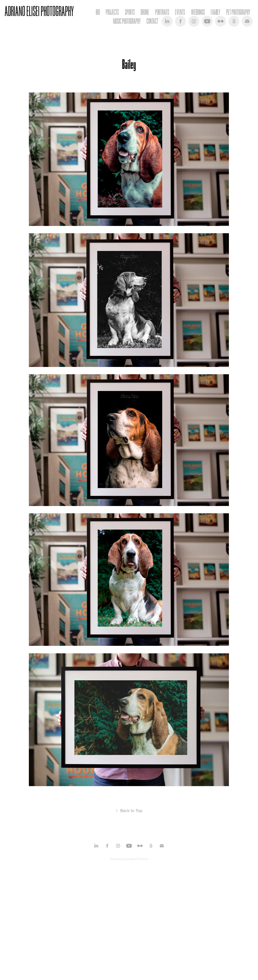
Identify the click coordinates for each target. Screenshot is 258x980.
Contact (152, 21)
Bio (98, 12)
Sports (130, 12)
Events (180, 12)
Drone (145, 12)
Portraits (162, 12)
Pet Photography (238, 12)
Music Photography (127, 21)
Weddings (198, 12)
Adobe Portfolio (137, 859)
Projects (112, 12)
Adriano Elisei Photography (39, 11)
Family (215, 12)
